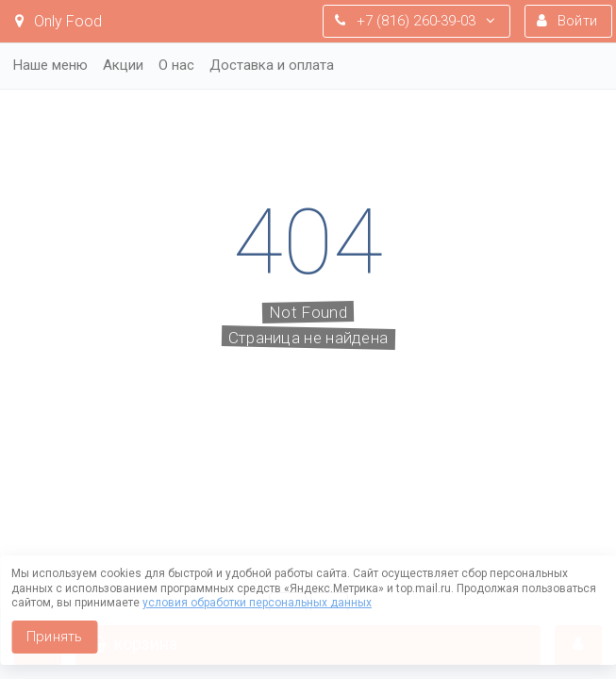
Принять (54, 637)
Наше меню (50, 65)
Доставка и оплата (272, 65)
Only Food (58, 21)
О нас (176, 65)
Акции (123, 65)
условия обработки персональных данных (257, 603)
